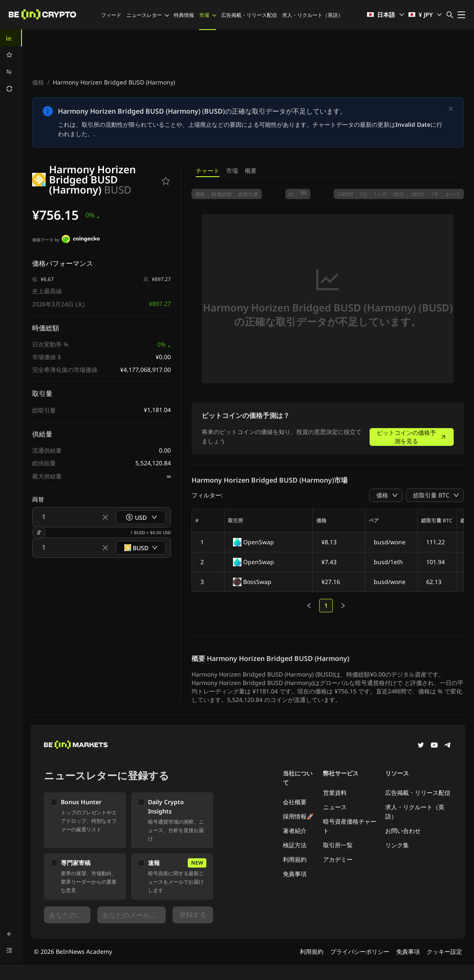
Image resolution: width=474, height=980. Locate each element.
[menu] (11, 63)
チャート (208, 171)
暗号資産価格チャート (350, 826)
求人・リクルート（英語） (312, 15)
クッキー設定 (444, 951)
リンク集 (397, 845)
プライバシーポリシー (360, 951)
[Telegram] (448, 746)
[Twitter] (421, 746)
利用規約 (295, 859)
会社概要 (295, 802)
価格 (38, 82)
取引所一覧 (338, 845)
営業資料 (335, 793)
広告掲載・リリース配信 (249, 15)
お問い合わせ (403, 831)
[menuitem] (11, 38)
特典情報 (184, 15)
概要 (251, 171)
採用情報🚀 (298, 816)
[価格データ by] (81, 240)
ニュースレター (148, 15)
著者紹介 (295, 831)
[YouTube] (434, 746)
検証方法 (295, 845)
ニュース (335, 807)
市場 (208, 15)
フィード (111, 15)
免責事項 (295, 874)
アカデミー (338, 859)
